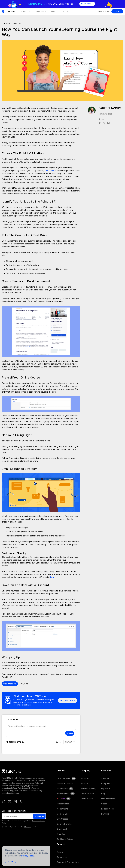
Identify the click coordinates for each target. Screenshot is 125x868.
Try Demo (24, 684)
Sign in (70, 733)
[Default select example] (70, 742)
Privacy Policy (28, 856)
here (52, 577)
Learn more (87, 4)
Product (25, 11)
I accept (10, 861)
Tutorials (6, 24)
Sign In (117, 11)
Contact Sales (103, 11)
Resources (40, 11)
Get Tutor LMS (10, 684)
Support (53, 11)
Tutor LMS (49, 171)
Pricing (63, 11)
